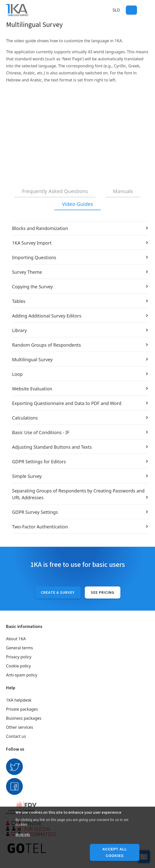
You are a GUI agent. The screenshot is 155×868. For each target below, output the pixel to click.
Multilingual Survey (32, 359)
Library (19, 330)
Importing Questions (34, 257)
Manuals (123, 191)
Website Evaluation (32, 389)
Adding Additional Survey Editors (47, 316)
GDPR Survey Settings (35, 512)
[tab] (55, 192)
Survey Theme (27, 272)
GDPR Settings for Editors (39, 462)
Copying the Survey (32, 287)
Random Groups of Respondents (47, 345)
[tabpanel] (77, 378)
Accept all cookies (115, 852)
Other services (20, 727)
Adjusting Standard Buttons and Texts (52, 447)
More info (23, 835)
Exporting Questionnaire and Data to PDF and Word (67, 403)
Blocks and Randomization (40, 228)
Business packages (24, 718)
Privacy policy (19, 657)
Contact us (16, 736)
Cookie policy (18, 666)
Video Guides (77, 204)
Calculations (25, 418)
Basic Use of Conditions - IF (41, 432)
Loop (17, 374)
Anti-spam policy (22, 675)
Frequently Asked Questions (55, 191)
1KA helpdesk (19, 700)
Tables (19, 301)
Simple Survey (27, 476)
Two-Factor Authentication (40, 527)
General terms (19, 648)
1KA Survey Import (32, 243)
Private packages (22, 709)
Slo (116, 10)
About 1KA (16, 639)
